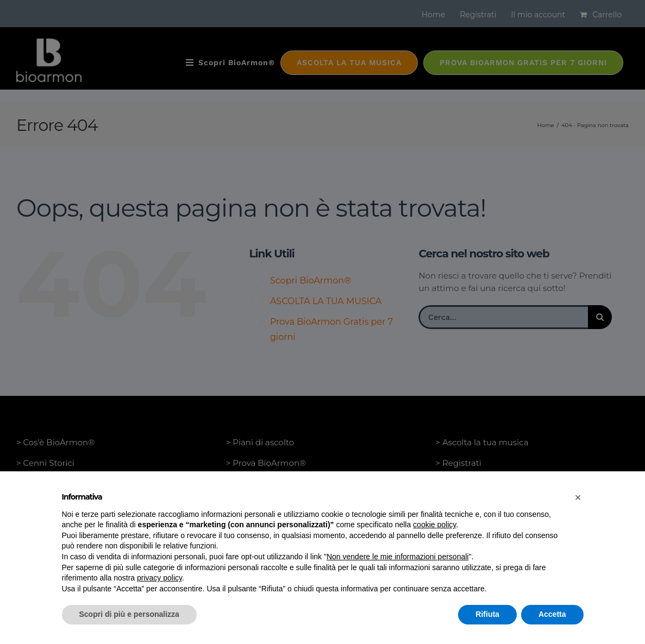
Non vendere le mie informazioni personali (397, 557)
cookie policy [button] (434, 525)
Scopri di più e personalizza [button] (129, 614)
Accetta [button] (552, 614)
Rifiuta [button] (487, 614)
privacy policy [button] (159, 578)
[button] (578, 497)
